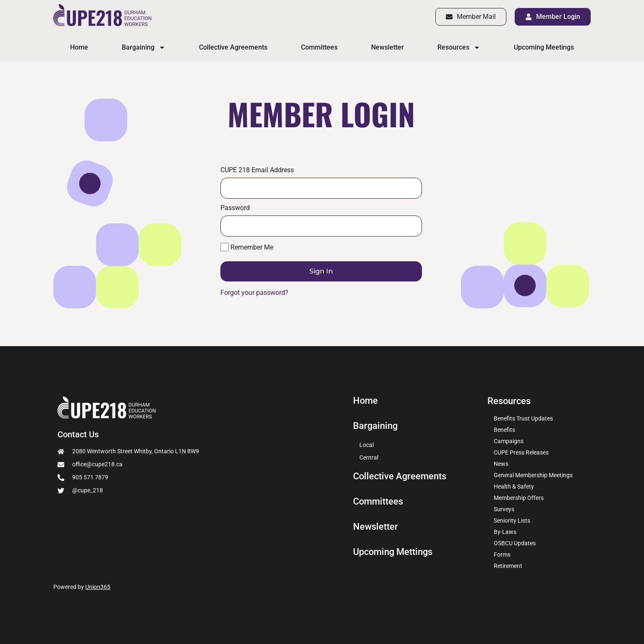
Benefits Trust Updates (523, 418)
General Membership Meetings (533, 475)
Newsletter (387, 47)
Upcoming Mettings (393, 552)
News (501, 464)
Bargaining (144, 47)
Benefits (504, 430)
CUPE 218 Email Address (257, 170)
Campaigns (509, 441)
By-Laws (505, 532)
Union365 (98, 587)
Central (369, 457)
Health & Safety (514, 486)
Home (79, 47)
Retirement (508, 566)
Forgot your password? (254, 293)
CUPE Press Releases (521, 452)
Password (235, 208)
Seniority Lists (512, 520)
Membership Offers (519, 498)
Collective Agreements (233, 47)
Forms (502, 555)
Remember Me (247, 247)
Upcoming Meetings (544, 47)
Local (367, 445)
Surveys (504, 509)
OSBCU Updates (515, 543)
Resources (459, 47)
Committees (319, 47)
